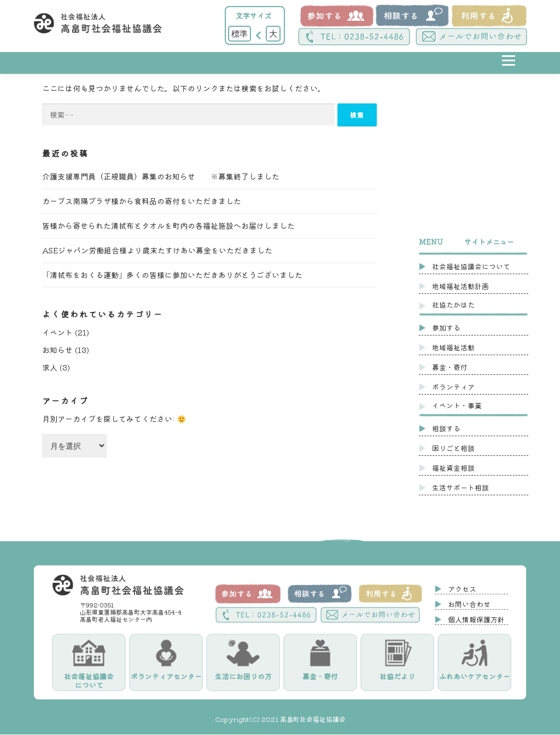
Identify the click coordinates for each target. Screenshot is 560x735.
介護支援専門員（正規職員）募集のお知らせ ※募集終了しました (161, 177)
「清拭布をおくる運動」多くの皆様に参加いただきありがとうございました (172, 275)
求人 (50, 368)
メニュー (508, 69)
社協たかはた (453, 305)
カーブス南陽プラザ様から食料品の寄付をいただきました (142, 201)
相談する (446, 428)
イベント (57, 333)
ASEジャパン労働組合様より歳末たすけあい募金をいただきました (157, 251)
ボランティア (453, 387)
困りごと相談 (453, 448)
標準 (240, 33)
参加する (446, 328)
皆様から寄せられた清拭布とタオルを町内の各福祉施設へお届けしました (168, 226)
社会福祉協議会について (471, 266)
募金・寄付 (450, 367)
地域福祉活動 (453, 347)
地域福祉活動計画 (460, 286)
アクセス (462, 589)
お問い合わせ (469, 604)
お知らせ (57, 350)
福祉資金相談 (453, 468)
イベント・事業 (457, 405)
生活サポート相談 (460, 487)
